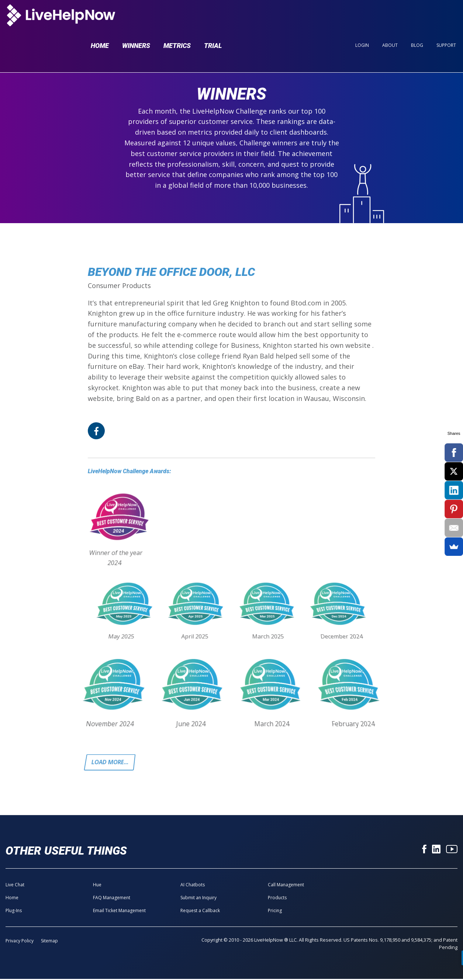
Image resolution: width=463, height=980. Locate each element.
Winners (136, 19)
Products (277, 899)
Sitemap (49, 941)
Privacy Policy (20, 941)
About (390, 19)
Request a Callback (200, 912)
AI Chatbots (193, 885)
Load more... (111, 763)
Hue (97, 885)
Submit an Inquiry (198, 899)
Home (100, 19)
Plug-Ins (14, 912)
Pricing (275, 912)
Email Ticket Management (119, 912)
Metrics (177, 19)
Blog (417, 19)
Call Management (286, 885)
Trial (213, 19)
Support (446, 19)
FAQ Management (112, 899)
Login (362, 19)
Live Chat (15, 885)
